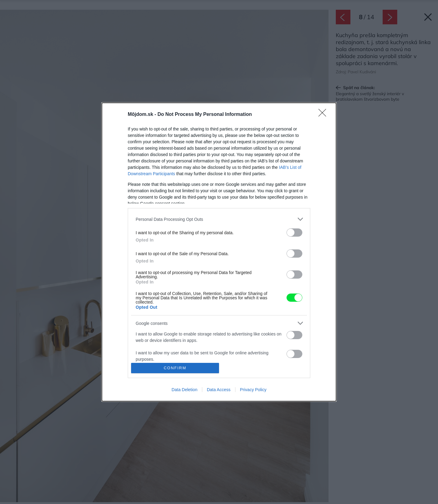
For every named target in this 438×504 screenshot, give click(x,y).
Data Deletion (184, 390)
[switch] (294, 233)
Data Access (219, 390)
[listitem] (219, 219)
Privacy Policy (253, 390)
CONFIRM (175, 368)
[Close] (324, 115)
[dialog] (219, 252)
